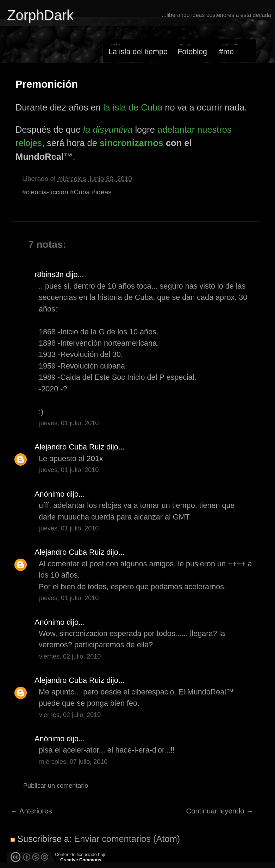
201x (95, 458)
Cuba (82, 192)
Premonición (47, 84)
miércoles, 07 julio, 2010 (73, 762)
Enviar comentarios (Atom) (127, 839)
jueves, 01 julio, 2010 (69, 423)
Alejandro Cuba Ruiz (69, 447)
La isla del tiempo (138, 52)
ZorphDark (40, 15)
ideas (104, 192)
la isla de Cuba (133, 107)
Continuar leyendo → (220, 811)
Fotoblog (192, 52)
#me (226, 52)
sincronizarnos (132, 143)
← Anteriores (31, 811)
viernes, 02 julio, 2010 (70, 656)
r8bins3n (49, 274)
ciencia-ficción (47, 192)
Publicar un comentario (56, 786)
